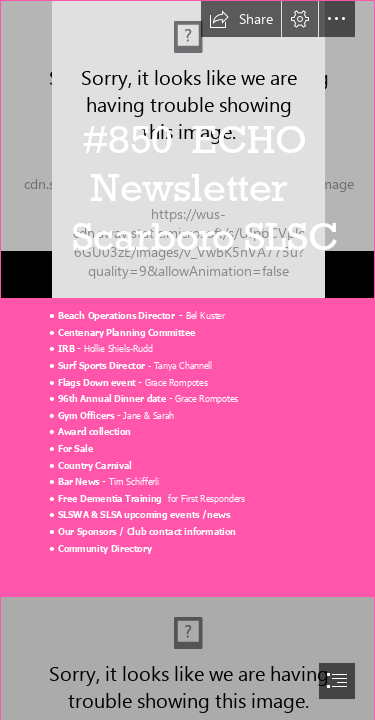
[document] (187, 360)
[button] (241, 19)
